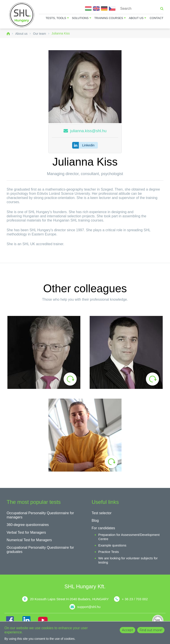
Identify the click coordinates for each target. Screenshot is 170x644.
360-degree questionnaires (28, 525)
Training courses (109, 18)
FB (10, 620)
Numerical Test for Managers (29, 540)
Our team (39, 34)
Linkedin (88, 145)
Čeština (112, 9)
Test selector (102, 513)
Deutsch (104, 9)
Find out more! (151, 630)
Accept (127, 630)
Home (8, 34)
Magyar (88, 9)
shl (159, 620)
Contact (156, 18)
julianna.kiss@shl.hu (88, 131)
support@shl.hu (89, 607)
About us (136, 18)
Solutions (80, 18)
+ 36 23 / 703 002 (135, 599)
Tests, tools (56, 18)
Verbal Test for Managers (26, 532)
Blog (95, 521)
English (96, 9)
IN (26, 620)
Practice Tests (109, 552)
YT (43, 620)
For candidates (103, 528)
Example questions (112, 545)
